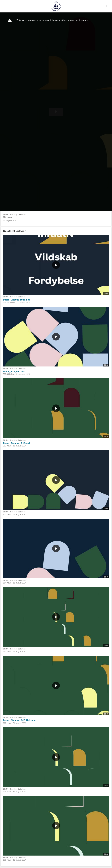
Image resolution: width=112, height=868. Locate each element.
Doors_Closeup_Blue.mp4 (17, 300)
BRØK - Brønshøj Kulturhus (14, 215)
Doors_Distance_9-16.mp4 (17, 443)
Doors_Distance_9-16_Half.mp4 (19, 720)
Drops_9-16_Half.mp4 (14, 371)
